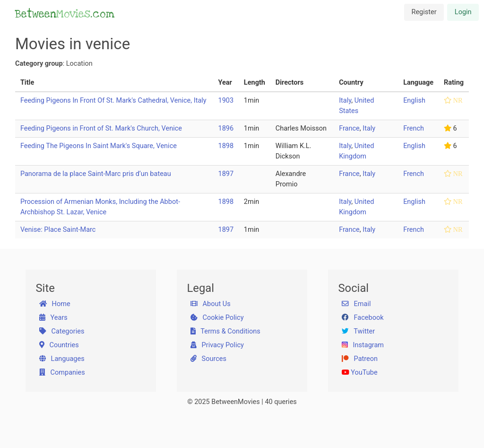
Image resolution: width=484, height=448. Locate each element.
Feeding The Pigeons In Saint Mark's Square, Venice (99, 146)
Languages (62, 359)
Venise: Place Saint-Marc (58, 230)
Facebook (363, 318)
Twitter (358, 331)
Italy (345, 101)
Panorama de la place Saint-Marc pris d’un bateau (96, 174)
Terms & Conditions (225, 331)
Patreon (360, 359)
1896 (226, 128)
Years (53, 318)
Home (55, 304)
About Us (211, 304)
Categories (62, 331)
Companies (62, 373)
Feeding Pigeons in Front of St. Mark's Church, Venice (101, 128)
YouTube (360, 373)
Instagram (363, 345)
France (349, 128)
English (414, 101)
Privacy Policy (217, 345)
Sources (208, 359)
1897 (226, 174)
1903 (226, 101)
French (414, 128)
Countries (59, 345)
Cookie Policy (217, 318)
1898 (226, 146)
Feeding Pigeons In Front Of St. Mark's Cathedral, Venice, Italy (113, 101)
